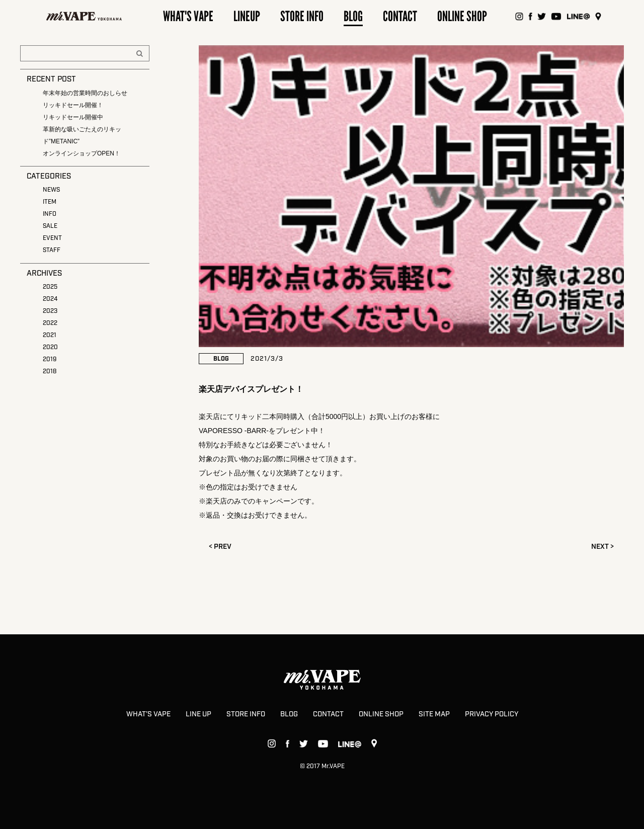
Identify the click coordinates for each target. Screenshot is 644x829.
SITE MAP (434, 714)
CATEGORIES (49, 177)
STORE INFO (246, 714)
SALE (50, 226)
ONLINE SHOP (381, 714)
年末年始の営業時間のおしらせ (85, 93)
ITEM (50, 202)
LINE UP (198, 714)
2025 (50, 287)
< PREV (220, 547)
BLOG (289, 714)
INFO (50, 214)
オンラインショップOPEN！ (82, 153)
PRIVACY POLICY (492, 714)
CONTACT (328, 714)
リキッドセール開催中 (73, 117)
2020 (50, 347)
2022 (50, 323)
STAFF (52, 250)
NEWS (51, 190)
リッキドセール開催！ (73, 105)
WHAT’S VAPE (148, 714)
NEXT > (602, 547)
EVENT (52, 238)
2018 (50, 371)
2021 (50, 335)
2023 (50, 311)
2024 (50, 299)
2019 (50, 359)
